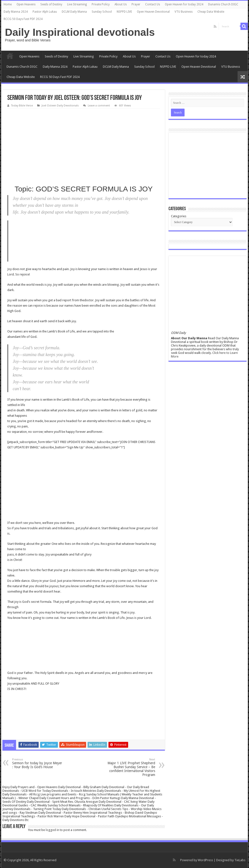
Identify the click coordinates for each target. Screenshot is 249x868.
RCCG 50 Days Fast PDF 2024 (23, 19)
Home (8, 4)
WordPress (205, 860)
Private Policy (101, 4)
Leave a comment (99, 106)
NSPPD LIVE (124, 12)
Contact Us (153, 4)
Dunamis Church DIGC (223, 4)
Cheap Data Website (211, 12)
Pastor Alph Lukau (45, 12)
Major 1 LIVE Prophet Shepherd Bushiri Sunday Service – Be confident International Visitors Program (130, 767)
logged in (52, 830)
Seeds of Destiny (51, 4)
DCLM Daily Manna (74, 12)
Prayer (136, 4)
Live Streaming (77, 4)
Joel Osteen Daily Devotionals (60, 106)
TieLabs (240, 860)
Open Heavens (26, 4)
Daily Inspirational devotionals (80, 32)
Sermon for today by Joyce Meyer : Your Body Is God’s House (37, 763)
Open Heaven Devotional (153, 12)
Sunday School (102, 12)
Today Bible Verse (22, 106)
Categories (179, 216)
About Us (121, 4)
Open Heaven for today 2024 (184, 4)
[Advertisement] (84, 145)
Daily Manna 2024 (16, 12)
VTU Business (184, 12)
